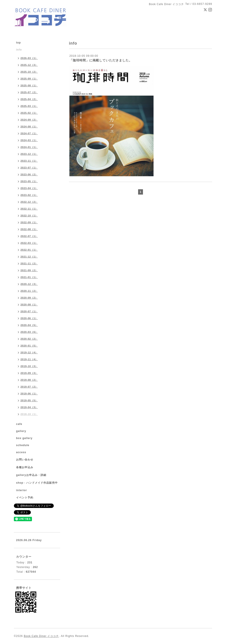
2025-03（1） (29, 106)
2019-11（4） (29, 359)
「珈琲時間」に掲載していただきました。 (101, 60)
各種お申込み (25, 467)
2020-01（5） (29, 346)
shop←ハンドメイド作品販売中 (37, 483)
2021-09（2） (29, 270)
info (19, 50)
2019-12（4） (29, 352)
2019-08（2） (29, 380)
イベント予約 (25, 498)
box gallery (24, 438)
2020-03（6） (29, 332)
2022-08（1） (29, 229)
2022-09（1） (29, 222)
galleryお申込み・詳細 (31, 475)
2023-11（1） (29, 161)
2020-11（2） (29, 291)
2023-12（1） (29, 154)
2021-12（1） (29, 257)
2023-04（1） (29, 188)
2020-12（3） (29, 284)
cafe (19, 424)
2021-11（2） (29, 263)
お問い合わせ (25, 460)
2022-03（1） (29, 243)
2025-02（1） (29, 113)
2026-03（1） (29, 58)
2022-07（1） (29, 236)
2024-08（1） (29, 127)
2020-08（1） (29, 305)
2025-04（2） (29, 99)
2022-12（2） (29, 202)
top (19, 43)
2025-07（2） (29, 92)
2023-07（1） (29, 168)
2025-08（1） (29, 85)
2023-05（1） (29, 181)
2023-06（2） (29, 174)
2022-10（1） (29, 216)
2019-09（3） (29, 373)
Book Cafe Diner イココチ (41, 636)
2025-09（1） (29, 79)
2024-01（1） (29, 147)
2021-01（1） (29, 277)
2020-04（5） (29, 325)
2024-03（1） (29, 140)
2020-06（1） (29, 318)
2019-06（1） (29, 394)
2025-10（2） (29, 72)
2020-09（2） (29, 298)
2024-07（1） (29, 133)
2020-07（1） (29, 311)
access (21, 452)
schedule (23, 445)
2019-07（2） (29, 387)
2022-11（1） (29, 209)
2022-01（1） (29, 250)
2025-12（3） (29, 65)
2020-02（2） (29, 339)
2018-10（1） (29, 414)
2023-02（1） (29, 195)
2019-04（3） (29, 407)
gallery (21, 431)
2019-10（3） (29, 366)
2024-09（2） (29, 120)
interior (21, 490)
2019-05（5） (29, 400)
